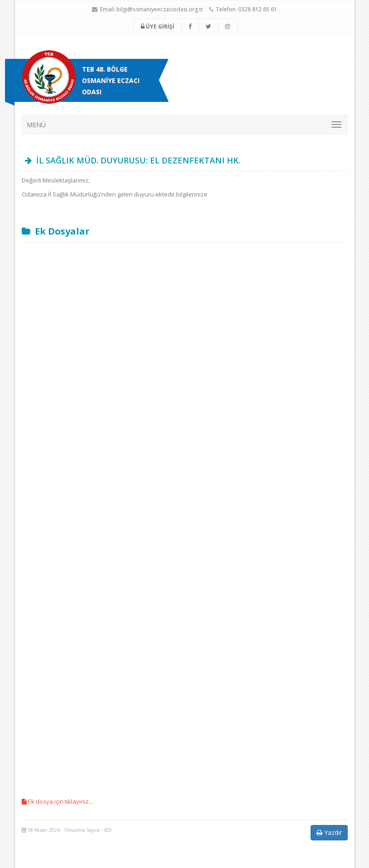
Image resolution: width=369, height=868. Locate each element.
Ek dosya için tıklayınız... (57, 801)
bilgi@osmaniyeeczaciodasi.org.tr (160, 9)
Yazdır (329, 832)
